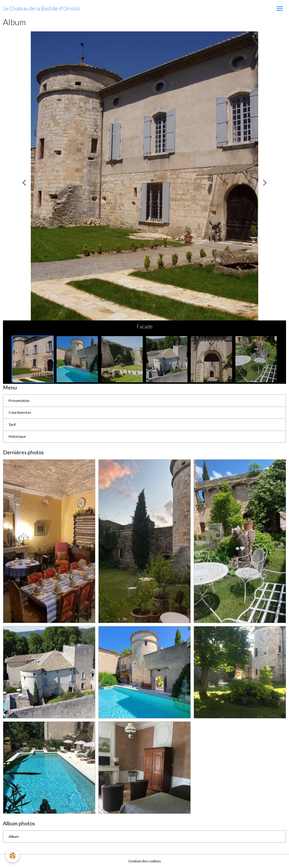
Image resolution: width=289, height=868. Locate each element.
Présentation (19, 401)
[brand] (42, 9)
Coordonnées (20, 412)
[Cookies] (13, 856)
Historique (17, 436)
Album (14, 836)
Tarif (12, 425)
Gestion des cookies (144, 861)
